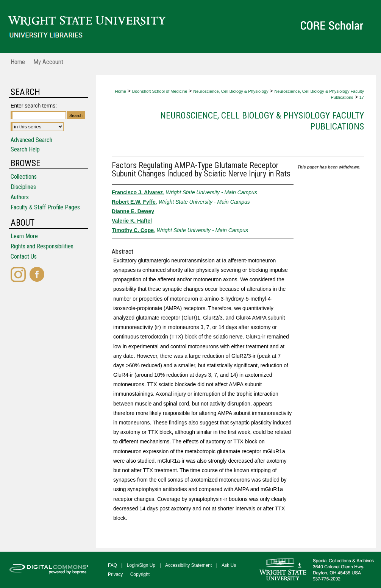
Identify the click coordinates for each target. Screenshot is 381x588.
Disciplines (23, 187)
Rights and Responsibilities (42, 246)
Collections (24, 177)
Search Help (25, 149)
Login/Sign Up (141, 565)
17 (362, 97)
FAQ (112, 565)
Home (120, 91)
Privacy (115, 574)
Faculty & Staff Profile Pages (45, 207)
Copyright (140, 574)
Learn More (24, 236)
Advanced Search (31, 140)
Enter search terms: (34, 106)
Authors (20, 197)
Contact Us (24, 257)
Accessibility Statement (188, 565)
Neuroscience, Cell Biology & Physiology (231, 91)
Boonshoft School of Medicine (160, 91)
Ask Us (229, 565)
